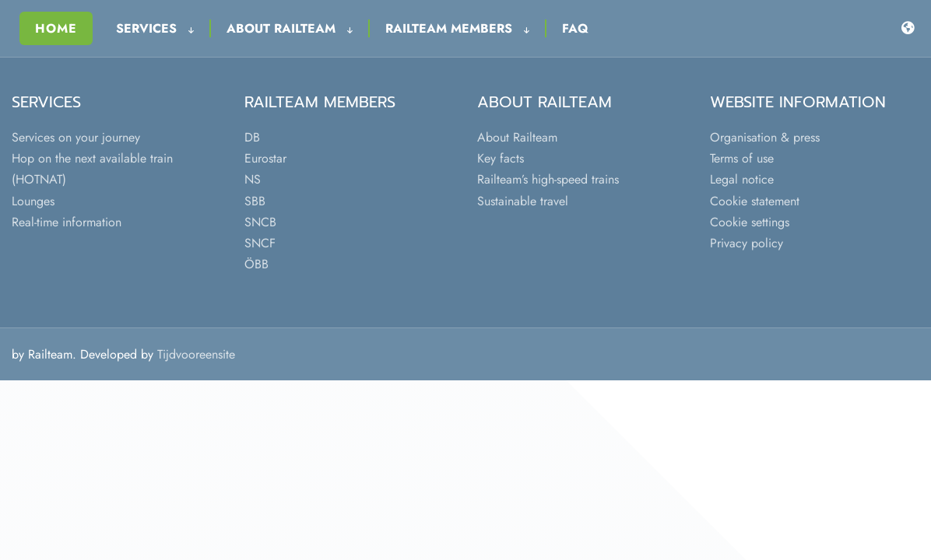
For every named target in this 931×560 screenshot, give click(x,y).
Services (155, 28)
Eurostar (265, 158)
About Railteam (290, 28)
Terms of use (742, 158)
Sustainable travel (523, 201)
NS (253, 179)
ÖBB (256, 264)
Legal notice (742, 179)
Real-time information (67, 222)
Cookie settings (750, 222)
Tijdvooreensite (196, 354)
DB (252, 137)
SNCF (260, 243)
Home (56, 28)
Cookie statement (755, 201)
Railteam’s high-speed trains (548, 179)
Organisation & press (765, 137)
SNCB (260, 222)
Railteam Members (457, 28)
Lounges (33, 201)
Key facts (501, 158)
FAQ (575, 28)
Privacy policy (747, 243)
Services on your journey (76, 137)
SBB (255, 201)
